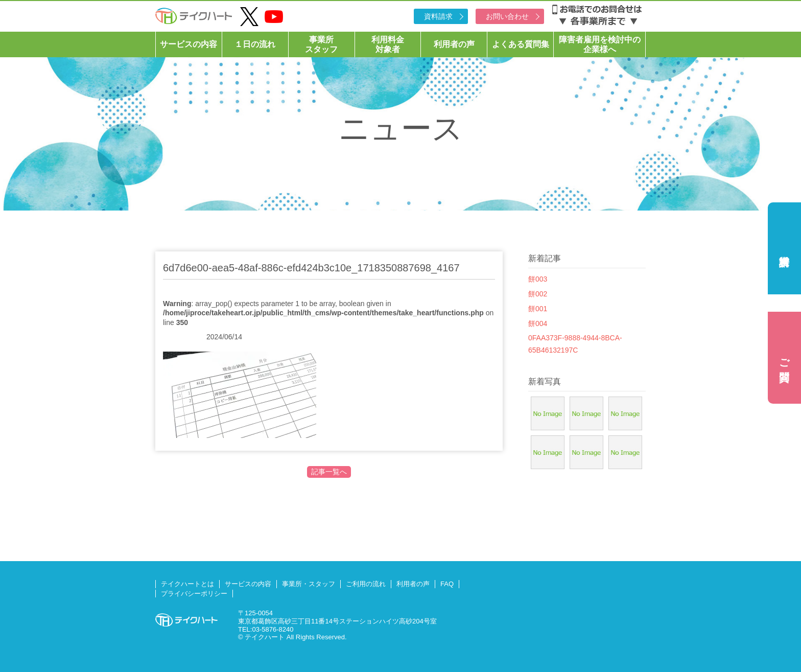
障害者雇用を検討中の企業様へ (600, 44)
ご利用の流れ (366, 584)
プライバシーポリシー (194, 594)
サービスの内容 (189, 44)
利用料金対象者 (388, 44)
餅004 (538, 323)
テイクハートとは (187, 584)
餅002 (538, 294)
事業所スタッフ (321, 44)
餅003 (538, 279)
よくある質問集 (521, 44)
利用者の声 (454, 44)
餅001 (538, 309)
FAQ (447, 584)
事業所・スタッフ (309, 584)
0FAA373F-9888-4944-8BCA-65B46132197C (575, 344)
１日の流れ (255, 44)
